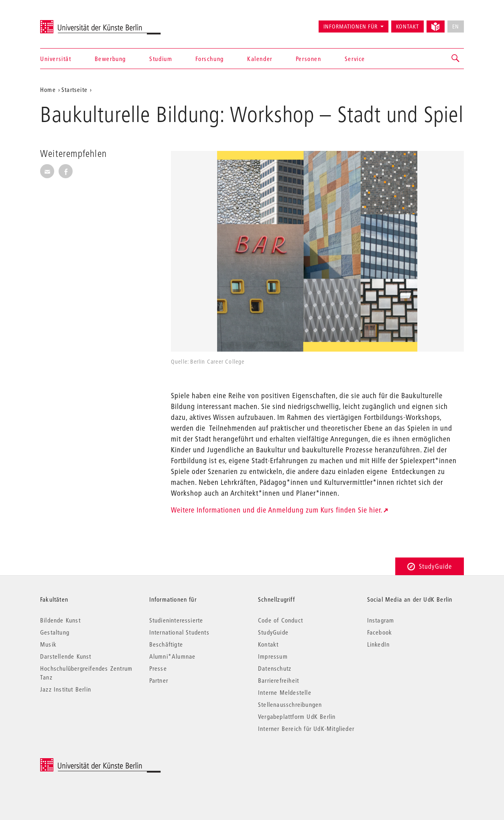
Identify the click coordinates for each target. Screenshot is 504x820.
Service (355, 59)
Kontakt (407, 26)
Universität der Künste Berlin (72, 23)
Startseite (74, 90)
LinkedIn (379, 644)
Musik (48, 644)
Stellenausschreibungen (290, 704)
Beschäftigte (166, 644)
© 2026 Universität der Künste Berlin (82, 762)
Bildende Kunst (60, 620)
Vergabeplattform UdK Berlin (297, 716)
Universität (56, 59)
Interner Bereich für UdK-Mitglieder (306, 728)
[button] (456, 59)
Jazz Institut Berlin (66, 689)
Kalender (260, 59)
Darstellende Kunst (66, 656)
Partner (159, 680)
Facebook (380, 632)
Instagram (381, 620)
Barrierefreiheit (278, 680)
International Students (179, 632)
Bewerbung (110, 59)
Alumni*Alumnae (173, 656)
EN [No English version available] (456, 26)
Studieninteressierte (176, 620)
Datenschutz (275, 668)
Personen (309, 59)
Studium (161, 59)
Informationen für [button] (351, 26)
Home (48, 90)
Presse (158, 668)
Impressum (273, 656)
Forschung (209, 59)
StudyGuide (430, 566)
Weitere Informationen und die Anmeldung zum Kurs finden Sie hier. (277, 510)
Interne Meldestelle (285, 692)
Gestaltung (55, 632)
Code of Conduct (280, 620)
